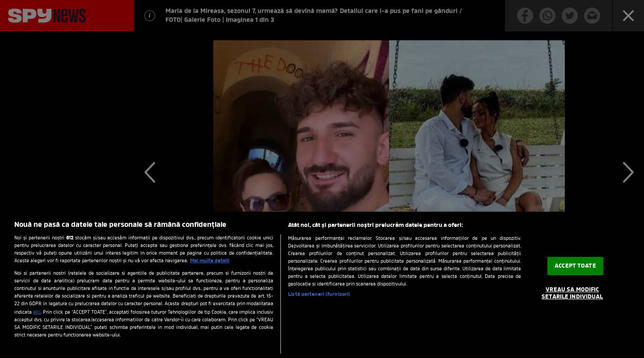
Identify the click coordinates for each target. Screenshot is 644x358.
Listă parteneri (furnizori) (319, 294)
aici (37, 312)
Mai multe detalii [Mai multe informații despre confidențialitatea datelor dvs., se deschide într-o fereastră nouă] (210, 261)
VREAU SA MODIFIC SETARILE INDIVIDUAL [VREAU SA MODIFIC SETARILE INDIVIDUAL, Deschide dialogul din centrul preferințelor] (572, 293)
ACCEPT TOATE (575, 266)
